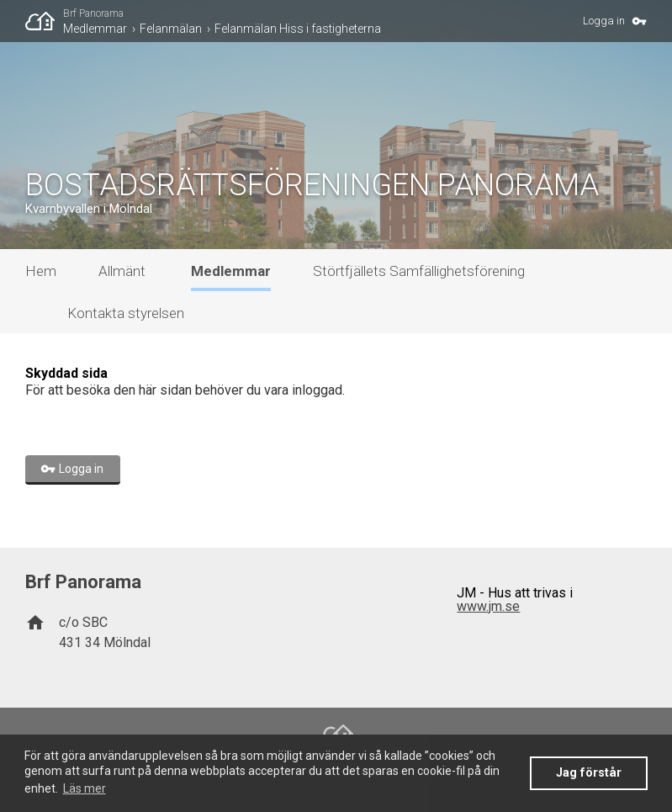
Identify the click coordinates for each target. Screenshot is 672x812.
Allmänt (122, 271)
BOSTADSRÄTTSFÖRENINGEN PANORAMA (312, 185)
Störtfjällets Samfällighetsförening (419, 271)
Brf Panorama (93, 13)
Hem (41, 271)
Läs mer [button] (85, 788)
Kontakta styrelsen (126, 313)
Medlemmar (95, 29)
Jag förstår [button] (589, 773)
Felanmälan (171, 29)
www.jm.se (488, 606)
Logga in (604, 21)
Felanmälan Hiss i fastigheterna (298, 29)
